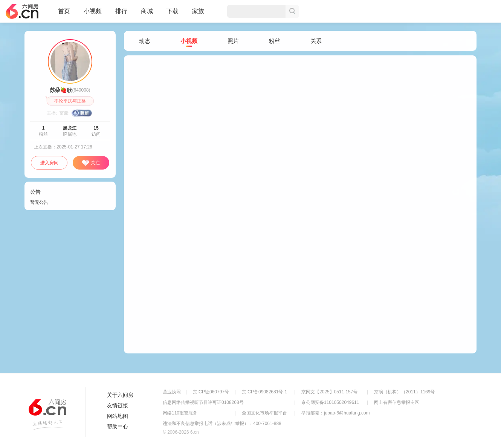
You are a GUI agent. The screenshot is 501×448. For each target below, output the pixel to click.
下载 (173, 11)
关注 (91, 163)
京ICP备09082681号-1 (264, 392)
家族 (198, 14)
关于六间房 (120, 395)
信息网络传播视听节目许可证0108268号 (203, 402)
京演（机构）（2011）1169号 (404, 392)
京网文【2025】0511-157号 (329, 392)
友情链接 (118, 405)
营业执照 (172, 392)
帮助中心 (118, 427)
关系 (316, 41)
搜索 (292, 11)
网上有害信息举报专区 (397, 402)
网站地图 (118, 416)
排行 (121, 11)
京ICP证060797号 (211, 392)
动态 (145, 41)
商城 (147, 14)
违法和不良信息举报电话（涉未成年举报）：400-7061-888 (222, 424)
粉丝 (275, 41)
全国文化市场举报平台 (264, 413)
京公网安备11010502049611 (330, 402)
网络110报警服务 (180, 413)
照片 (233, 41)
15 (96, 128)
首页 (64, 14)
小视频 (93, 14)
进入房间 (49, 163)
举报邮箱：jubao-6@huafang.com (336, 413)
